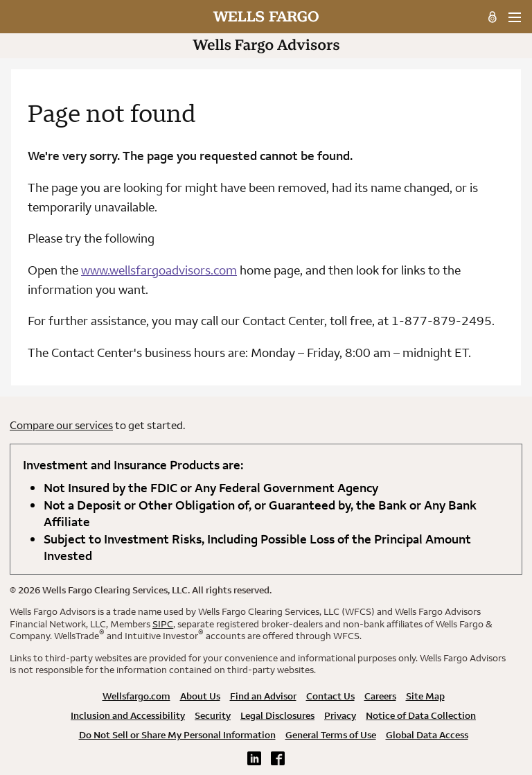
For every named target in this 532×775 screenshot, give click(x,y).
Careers (380, 696)
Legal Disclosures (277, 715)
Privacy (340, 715)
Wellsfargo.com (136, 696)
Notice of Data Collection (421, 715)
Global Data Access (427, 735)
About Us (200, 696)
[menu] (514, 17)
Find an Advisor (263, 696)
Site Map (425, 696)
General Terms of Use (331, 735)
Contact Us (330, 696)
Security (213, 715)
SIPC (163, 624)
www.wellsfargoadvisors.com (159, 270)
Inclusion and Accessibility (128, 715)
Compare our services (61, 425)
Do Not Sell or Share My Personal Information (177, 735)
